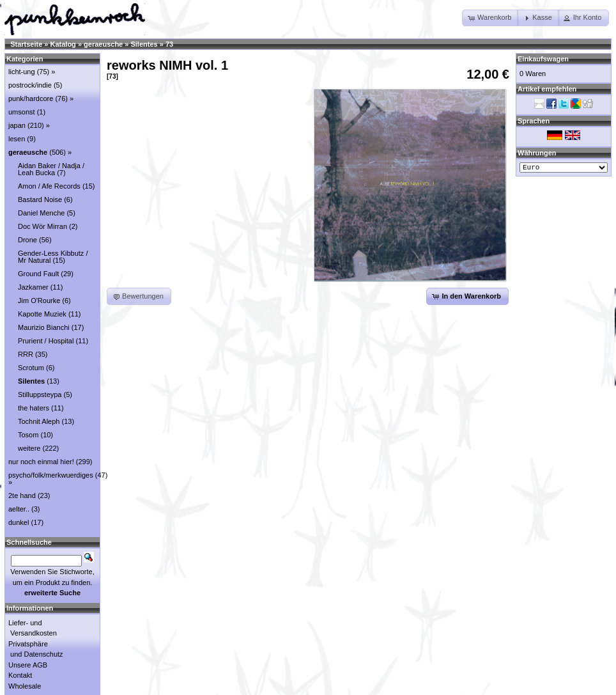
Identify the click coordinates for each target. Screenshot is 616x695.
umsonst (22, 112)
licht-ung (22, 72)
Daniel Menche (41, 213)
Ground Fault (38, 274)
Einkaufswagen (543, 59)
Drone (27, 240)
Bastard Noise (40, 199)
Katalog (63, 44)
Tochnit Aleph (39, 421)
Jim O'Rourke (39, 301)
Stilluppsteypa (40, 394)
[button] (490, 18)
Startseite (26, 44)
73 (169, 44)
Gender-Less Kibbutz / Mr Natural (53, 257)
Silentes (144, 44)
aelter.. (19, 509)
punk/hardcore (31, 98)
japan (17, 125)
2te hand (22, 496)
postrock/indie (30, 85)
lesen (17, 139)
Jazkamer (33, 287)
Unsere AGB (28, 665)
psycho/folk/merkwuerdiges (51, 475)
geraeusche (103, 44)
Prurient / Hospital (46, 341)
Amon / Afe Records (49, 186)
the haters (34, 408)
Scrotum (31, 368)
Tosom (28, 435)
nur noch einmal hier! (41, 462)
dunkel (19, 522)
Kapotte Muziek (42, 314)
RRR (26, 354)
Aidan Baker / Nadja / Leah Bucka (51, 169)
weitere (29, 448)
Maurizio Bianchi (44, 327)
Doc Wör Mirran (42, 226)
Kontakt (20, 675)
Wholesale (25, 686)
